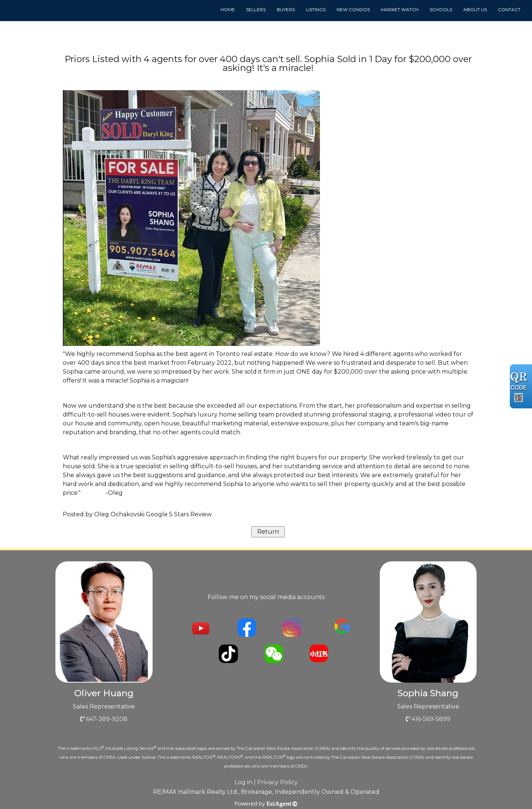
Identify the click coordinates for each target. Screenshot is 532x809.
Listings (316, 9)
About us (475, 9)
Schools (441, 9)
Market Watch (400, 9)
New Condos (353, 9)
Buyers (286, 9)
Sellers (256, 9)
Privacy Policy (277, 782)
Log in (243, 782)
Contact (509, 9)
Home (228, 9)
